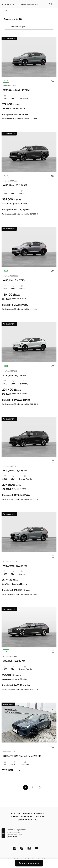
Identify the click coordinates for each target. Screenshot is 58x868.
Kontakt (16, 814)
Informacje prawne (33, 814)
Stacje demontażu (28, 820)
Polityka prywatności (22, 817)
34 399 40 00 (12, 837)
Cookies (40, 817)
